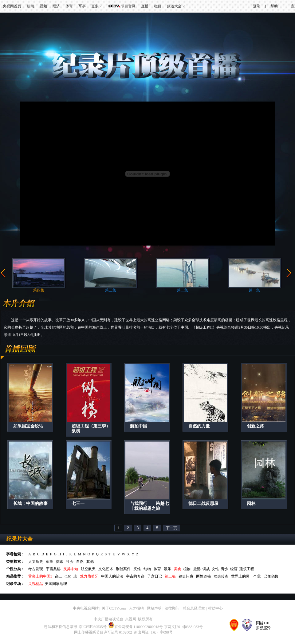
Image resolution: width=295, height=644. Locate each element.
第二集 (183, 290)
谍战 (206, 569)
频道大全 (174, 6)
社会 (70, 562)
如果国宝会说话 (28, 426)
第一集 (254, 290)
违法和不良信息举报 (61, 627)
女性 (215, 569)
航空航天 (88, 569)
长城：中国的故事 (30, 504)
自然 (80, 562)
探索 (60, 562)
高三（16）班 (66, 576)
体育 (69, 6)
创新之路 (255, 426)
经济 (56, 6)
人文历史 (36, 562)
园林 (251, 504)
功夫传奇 (221, 576)
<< (3, 273)
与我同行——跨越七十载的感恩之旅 (149, 506)
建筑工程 (247, 569)
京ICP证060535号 (93, 627)
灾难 (137, 569)
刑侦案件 (123, 569)
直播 (145, 6)
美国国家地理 (56, 584)
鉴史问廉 (186, 576)
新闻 (30, 6)
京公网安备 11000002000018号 (136, 627)
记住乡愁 (271, 576)
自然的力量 (199, 426)
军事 (82, 6)
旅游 (197, 569)
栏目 (158, 6)
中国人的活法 (112, 576)
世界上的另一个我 (246, 576)
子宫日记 (155, 576)
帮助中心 (215, 608)
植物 (187, 569)
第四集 (39, 290)
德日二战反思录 (203, 504)
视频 (43, 6)
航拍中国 (139, 426)
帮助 (274, 6)
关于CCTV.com (114, 608)
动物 (147, 569)
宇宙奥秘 (53, 569)
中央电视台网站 (86, 608)
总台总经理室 (194, 608)
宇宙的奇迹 (135, 576)
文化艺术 (106, 569)
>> (289, 273)
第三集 (111, 290)
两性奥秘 (203, 576)
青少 (225, 569)
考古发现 (36, 569)
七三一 (78, 504)
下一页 (171, 528)
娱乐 (167, 569)
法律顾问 (172, 608)
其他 (90, 562)
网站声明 (154, 608)
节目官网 (128, 6)
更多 (95, 6)
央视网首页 (12, 6)
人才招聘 (136, 608)
